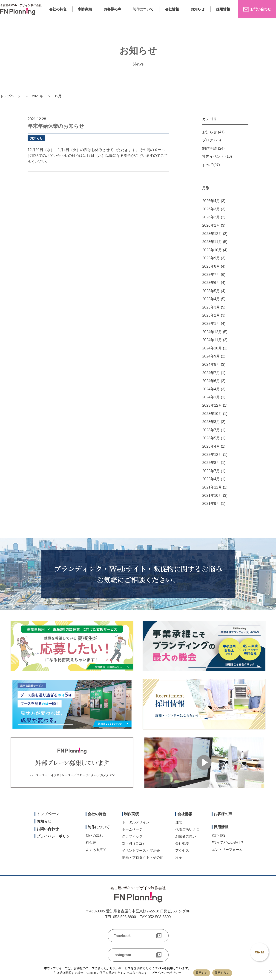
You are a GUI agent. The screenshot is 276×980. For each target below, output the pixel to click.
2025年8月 (211, 266)
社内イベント (213, 156)
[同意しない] (270, 971)
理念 (179, 822)
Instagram (122, 955)
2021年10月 (212, 496)
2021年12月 (212, 487)
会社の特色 (58, 9)
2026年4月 (211, 201)
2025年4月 (211, 299)
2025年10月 (212, 250)
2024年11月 (212, 340)
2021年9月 (211, 504)
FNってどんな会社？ (228, 842)
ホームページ (132, 829)
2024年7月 (211, 373)
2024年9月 (211, 356)
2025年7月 (211, 275)
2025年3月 (211, 307)
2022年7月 (211, 471)
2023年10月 (212, 414)
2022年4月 (211, 479)
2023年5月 (211, 438)
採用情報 (223, 9)
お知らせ (198, 9)
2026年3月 (211, 209)
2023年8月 (211, 422)
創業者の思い (186, 836)
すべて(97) (211, 165)
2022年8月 (211, 463)
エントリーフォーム (227, 850)
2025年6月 (211, 283)
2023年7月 (211, 430)
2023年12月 (212, 405)
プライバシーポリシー (55, 836)
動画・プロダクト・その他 (143, 857)
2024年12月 (212, 332)
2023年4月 (211, 446)
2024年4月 (211, 389)
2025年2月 (211, 315)
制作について (143, 9)
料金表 (91, 842)
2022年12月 (212, 455)
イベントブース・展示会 (141, 850)
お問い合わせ (48, 829)
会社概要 (182, 843)
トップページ (10, 96)
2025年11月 (212, 242)
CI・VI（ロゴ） (134, 843)
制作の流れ (94, 836)
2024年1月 (211, 397)
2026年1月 (211, 225)
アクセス (182, 850)
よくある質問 (96, 850)
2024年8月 (211, 364)
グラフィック (132, 836)
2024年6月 (211, 381)
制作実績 (85, 9)
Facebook (122, 936)
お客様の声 (112, 9)
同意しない (222, 973)
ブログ (208, 140)
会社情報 (172, 9)
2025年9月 (211, 258)
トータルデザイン (136, 822)
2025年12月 (212, 234)
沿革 (179, 857)
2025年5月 (211, 291)
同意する (202, 973)
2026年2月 (211, 217)
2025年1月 (211, 324)
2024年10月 (212, 348)
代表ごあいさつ (187, 829)
